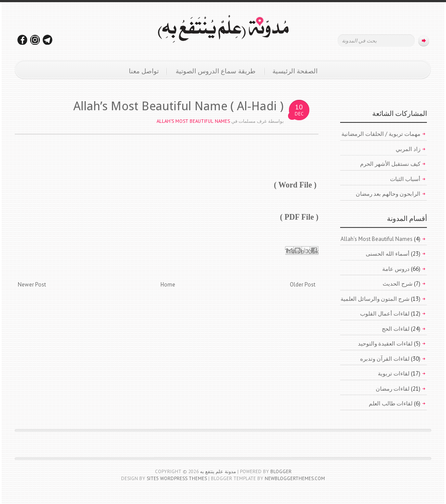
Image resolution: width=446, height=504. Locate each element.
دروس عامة (396, 269)
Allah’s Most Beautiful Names (193, 121)
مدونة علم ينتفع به (218, 471)
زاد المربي (408, 149)
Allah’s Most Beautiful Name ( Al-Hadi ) (179, 106)
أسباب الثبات (405, 179)
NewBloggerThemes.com (295, 478)
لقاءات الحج (396, 329)
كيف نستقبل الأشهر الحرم (390, 164)
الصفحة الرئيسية (295, 71)
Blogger (281, 471)
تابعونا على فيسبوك (23, 40)
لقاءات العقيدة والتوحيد (385, 344)
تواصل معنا (144, 71)
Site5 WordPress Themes (177, 478)
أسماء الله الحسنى (388, 254)
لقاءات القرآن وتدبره (385, 359)
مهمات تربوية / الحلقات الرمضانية (381, 134)
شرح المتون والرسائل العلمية (375, 299)
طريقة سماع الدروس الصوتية (216, 71)
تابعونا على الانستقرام (35, 40)
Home (168, 285)
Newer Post (32, 285)
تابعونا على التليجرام (48, 40)
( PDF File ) (299, 217)
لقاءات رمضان (393, 389)
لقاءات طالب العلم (391, 404)
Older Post (303, 285)
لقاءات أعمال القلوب (385, 314)
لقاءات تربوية (394, 374)
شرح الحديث (398, 284)
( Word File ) (295, 185)
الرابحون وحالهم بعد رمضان (388, 194)
